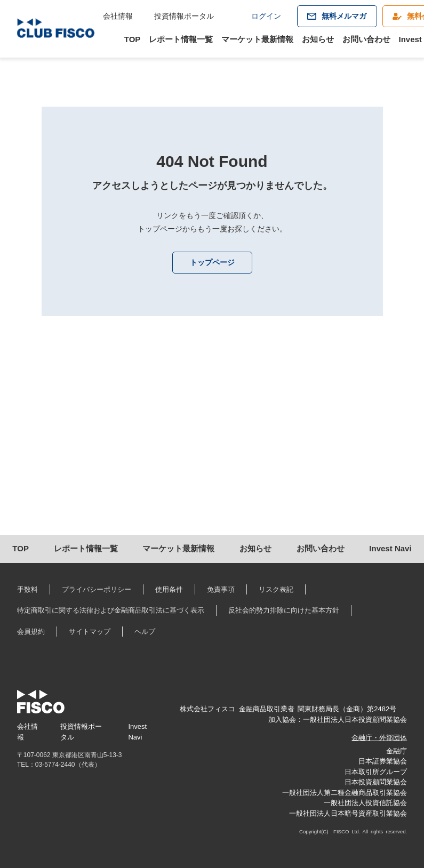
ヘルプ (145, 632)
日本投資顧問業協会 (376, 782)
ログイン (266, 16)
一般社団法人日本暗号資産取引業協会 (348, 813)
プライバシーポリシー (97, 589)
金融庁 (397, 751)
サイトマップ (90, 632)
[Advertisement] (212, 444)
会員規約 (31, 632)
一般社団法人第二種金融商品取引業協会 (345, 793)
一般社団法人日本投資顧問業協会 (355, 720)
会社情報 (118, 16)
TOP (133, 39)
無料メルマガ (344, 16)
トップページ (212, 262)
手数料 (27, 589)
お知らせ (318, 39)
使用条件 (169, 589)
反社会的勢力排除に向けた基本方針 (284, 610)
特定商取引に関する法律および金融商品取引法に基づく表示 (111, 610)
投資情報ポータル (184, 16)
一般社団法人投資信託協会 (365, 803)
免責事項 (221, 589)
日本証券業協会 (383, 761)
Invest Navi (390, 548)
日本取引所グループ (376, 772)
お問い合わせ (366, 39)
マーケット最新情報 (257, 39)
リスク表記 (276, 589)
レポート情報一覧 (181, 39)
